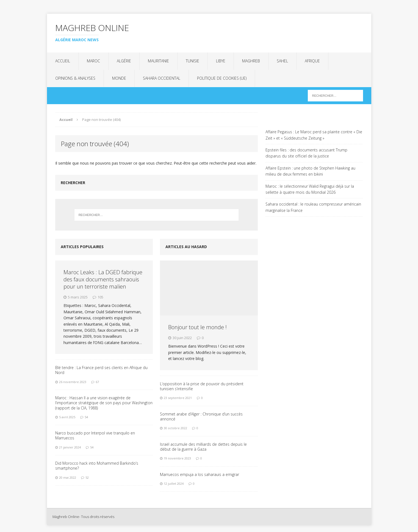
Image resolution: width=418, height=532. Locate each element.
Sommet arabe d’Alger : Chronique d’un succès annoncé (201, 416)
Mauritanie (158, 61)
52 (87, 477)
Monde (119, 78)
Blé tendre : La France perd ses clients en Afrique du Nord (101, 370)
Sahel (282, 61)
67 (97, 382)
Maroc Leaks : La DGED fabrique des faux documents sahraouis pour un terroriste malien (103, 279)
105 (100, 297)
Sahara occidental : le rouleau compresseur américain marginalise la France (313, 207)
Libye (221, 61)
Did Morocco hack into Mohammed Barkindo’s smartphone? (97, 466)
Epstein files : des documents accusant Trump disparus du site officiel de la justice (306, 153)
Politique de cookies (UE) (222, 78)
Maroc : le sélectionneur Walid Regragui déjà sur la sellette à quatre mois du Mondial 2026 (310, 189)
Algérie (124, 61)
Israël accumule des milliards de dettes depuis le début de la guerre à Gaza (203, 447)
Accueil (63, 61)
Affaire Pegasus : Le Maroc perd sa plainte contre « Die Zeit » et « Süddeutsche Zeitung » (314, 135)
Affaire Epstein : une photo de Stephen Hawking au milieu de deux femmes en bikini (310, 171)
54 (86, 417)
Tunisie (193, 61)
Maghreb (251, 61)
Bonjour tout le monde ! (197, 327)
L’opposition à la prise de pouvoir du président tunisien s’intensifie (202, 386)
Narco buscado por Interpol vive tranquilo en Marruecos (95, 435)
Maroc (93, 61)
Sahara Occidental (162, 78)
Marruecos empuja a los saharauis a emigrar (200, 474)
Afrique (312, 61)
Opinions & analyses (75, 78)
